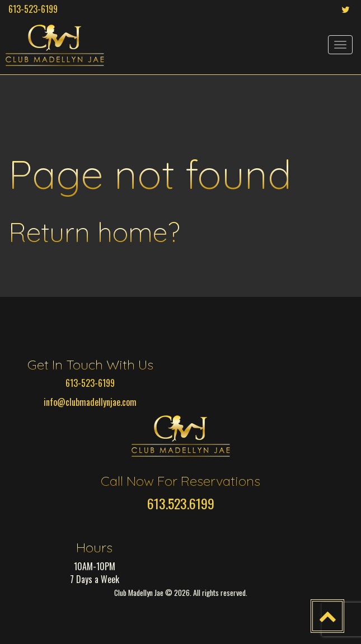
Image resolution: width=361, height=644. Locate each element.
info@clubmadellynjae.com (90, 402)
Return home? (94, 232)
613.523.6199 (181, 503)
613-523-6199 (33, 9)
